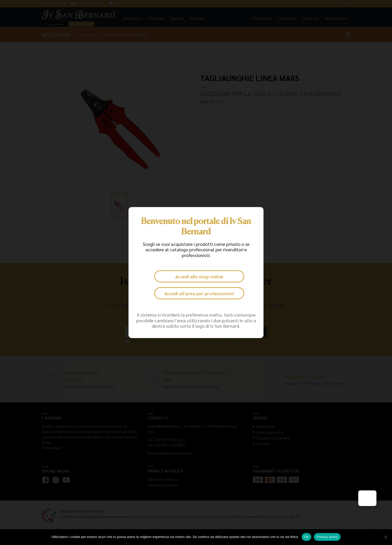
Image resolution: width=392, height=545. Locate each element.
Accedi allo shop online (199, 276)
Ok (306, 537)
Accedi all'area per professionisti (199, 293)
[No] (386, 537)
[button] (367, 498)
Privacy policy (327, 537)
